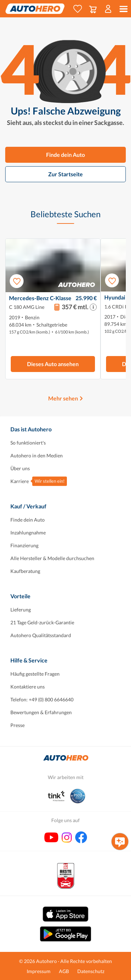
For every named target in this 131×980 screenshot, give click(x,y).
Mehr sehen (63, 398)
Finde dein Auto (65, 155)
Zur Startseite (65, 174)
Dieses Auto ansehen (53, 364)
